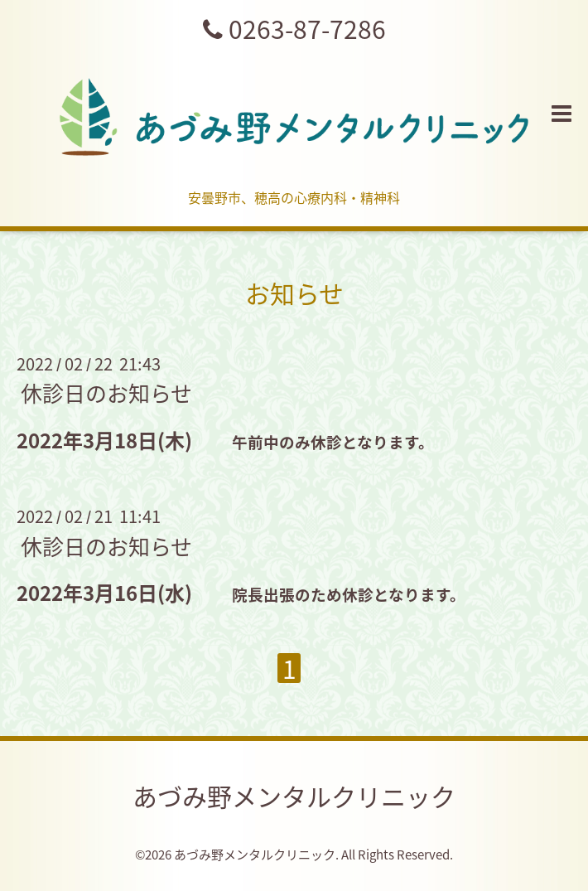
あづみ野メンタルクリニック (294, 796)
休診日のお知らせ (106, 393)
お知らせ (294, 293)
